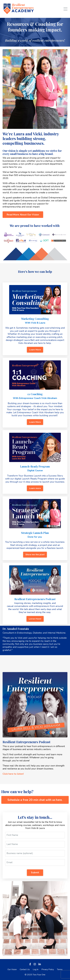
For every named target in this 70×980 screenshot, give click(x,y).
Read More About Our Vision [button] (23, 215)
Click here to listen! (13, 774)
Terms (60, 969)
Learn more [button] (35, 488)
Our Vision (12, 969)
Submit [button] (35, 872)
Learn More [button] (35, 350)
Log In (36, 969)
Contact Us (25, 969)
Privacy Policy (48, 969)
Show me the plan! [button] (35, 555)
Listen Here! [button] (35, 619)
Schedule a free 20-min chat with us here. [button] (35, 800)
